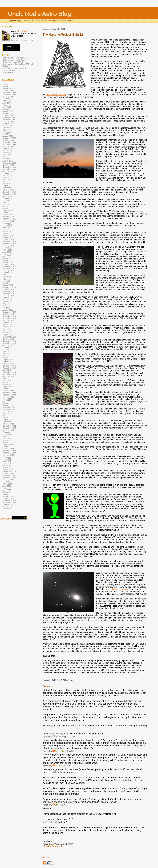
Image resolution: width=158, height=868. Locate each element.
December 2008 (9, 144)
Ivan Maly (59, 766)
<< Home (47, 857)
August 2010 (8, 186)
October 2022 (8, 424)
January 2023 (8, 430)
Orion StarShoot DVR (56, 95)
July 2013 (6, 258)
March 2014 (7, 275)
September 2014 (9, 287)
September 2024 (9, 471)
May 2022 (7, 413)
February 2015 (9, 298)
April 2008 (7, 128)
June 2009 (7, 157)
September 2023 (9, 447)
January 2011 (8, 196)
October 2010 (8, 190)
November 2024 (9, 476)
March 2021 (7, 399)
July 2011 (6, 208)
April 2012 (7, 227)
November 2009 (9, 167)
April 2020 (7, 378)
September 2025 (9, 496)
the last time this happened (117, 589)
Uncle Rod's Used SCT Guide (15, 62)
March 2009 (7, 151)
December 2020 (9, 395)
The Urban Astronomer (12, 70)
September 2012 (9, 237)
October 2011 (8, 215)
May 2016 (7, 329)
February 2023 (9, 432)
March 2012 (7, 225)
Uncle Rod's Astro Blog (39, 14)
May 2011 (7, 204)
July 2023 (6, 442)
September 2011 (9, 213)
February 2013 (9, 248)
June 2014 (7, 281)
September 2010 (9, 188)
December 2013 (9, 269)
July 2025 (6, 492)
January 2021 (8, 397)
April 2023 (7, 436)
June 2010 (7, 182)
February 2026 (9, 505)
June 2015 (7, 306)
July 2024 (6, 467)
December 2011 (9, 219)
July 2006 (7, 84)
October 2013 (8, 264)
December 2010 (9, 194)
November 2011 (9, 217)
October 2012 (8, 240)
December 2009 (9, 169)
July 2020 (6, 384)
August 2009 (8, 161)
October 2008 (8, 140)
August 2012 (8, 235)
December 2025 (9, 503)
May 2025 (7, 488)
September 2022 (9, 422)
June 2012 (7, 231)
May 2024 (7, 463)
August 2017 (8, 360)
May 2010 (7, 180)
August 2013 (8, 260)
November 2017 (9, 366)
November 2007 (9, 117)
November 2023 (9, 451)
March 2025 (7, 484)
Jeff (56, 805)
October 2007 (8, 115)
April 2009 (7, 153)
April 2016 (7, 327)
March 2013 (7, 250)
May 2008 (7, 130)
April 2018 (7, 370)
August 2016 (8, 335)
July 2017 (6, 358)
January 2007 (8, 97)
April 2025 (7, 486)
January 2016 (8, 320)
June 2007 (7, 107)
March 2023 (7, 434)
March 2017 (7, 349)
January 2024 (8, 455)
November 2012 (9, 242)
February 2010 (9, 173)
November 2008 (9, 142)
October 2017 (8, 364)
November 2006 (9, 93)
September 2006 (9, 88)
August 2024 (8, 469)
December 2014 (9, 293)
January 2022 (8, 411)
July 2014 (6, 283)
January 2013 (8, 246)
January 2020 (8, 376)
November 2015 (9, 316)
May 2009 (7, 155)
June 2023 (7, 440)
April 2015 (7, 302)
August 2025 (8, 494)
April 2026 (7, 509)
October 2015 (8, 314)
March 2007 (7, 101)
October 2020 (8, 391)
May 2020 (7, 380)
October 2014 (8, 289)
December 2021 (9, 409)
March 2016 (7, 324)
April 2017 (7, 351)
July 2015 (6, 308)
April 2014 (7, 277)
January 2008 (8, 122)
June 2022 (7, 416)
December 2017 (9, 368)
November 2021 (9, 407)
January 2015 (8, 295)
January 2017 (8, 345)
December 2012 (9, 244)
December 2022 (9, 428)
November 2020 (9, 393)
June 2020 (7, 382)
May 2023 (7, 438)
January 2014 (8, 271)
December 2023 (9, 453)
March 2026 (7, 507)
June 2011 (7, 206)
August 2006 (8, 86)
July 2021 (6, 403)
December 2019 (9, 374)
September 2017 (9, 362)
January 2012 (8, 221)
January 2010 (8, 171)
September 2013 (9, 262)
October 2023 (8, 449)
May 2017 (7, 353)
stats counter (6, 519)
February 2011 (9, 198)
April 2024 (7, 461)
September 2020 (9, 389)
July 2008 (6, 134)
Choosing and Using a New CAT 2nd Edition (17, 65)
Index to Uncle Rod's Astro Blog (16, 58)
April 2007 (7, 103)
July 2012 (6, 233)
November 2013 (9, 266)
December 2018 (9, 372)
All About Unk (8, 72)
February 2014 (9, 273)
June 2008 (7, 132)
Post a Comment (53, 846)
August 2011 (8, 211)
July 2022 (6, 418)
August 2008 (8, 136)
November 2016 (9, 341)
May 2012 (7, 229)
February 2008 (9, 124)
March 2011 (7, 200)
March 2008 (7, 126)
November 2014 (9, 291)
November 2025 (9, 500)
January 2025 (8, 480)
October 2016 (8, 339)
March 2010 (7, 175)
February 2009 (9, 148)
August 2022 (8, 420)
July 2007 (6, 109)
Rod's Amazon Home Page (14, 60)
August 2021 (8, 405)
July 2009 (6, 159)
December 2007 (9, 119)
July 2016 (6, 333)
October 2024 (8, 474)
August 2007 (8, 111)
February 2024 (9, 457)
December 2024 (9, 478)
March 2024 (7, 459)
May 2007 (7, 105)
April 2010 (7, 177)
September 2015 (9, 312)
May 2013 (7, 254)
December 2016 (9, 343)
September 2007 (9, 113)
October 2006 (8, 90)
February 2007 (9, 99)
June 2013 (7, 256)
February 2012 (9, 223)
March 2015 (7, 300)
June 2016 (7, 331)
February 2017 (9, 347)
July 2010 (6, 184)
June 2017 (7, 356)
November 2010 (9, 192)
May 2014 (7, 279)
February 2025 (9, 482)
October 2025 (8, 498)
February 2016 (9, 322)
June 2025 (7, 490)
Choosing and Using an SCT (14, 68)
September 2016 (9, 337)
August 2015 (8, 310)
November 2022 (9, 426)
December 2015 (9, 318)
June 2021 (7, 401)
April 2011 (7, 202)
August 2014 (8, 285)
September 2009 (9, 163)
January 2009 (8, 146)
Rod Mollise (60, 751)
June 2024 (7, 465)
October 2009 (8, 165)
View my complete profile (22, 40)
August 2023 (8, 445)
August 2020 (8, 387)
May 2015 (7, 304)
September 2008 (9, 138)
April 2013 (7, 252)
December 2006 (9, 95)
